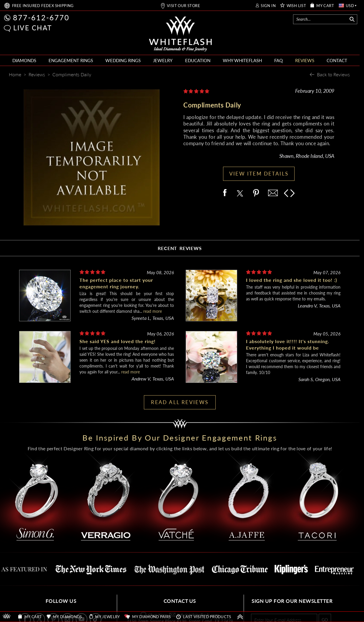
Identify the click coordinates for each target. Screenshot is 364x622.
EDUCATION (198, 60)
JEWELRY (163, 60)
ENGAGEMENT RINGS (71, 60)
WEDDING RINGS (123, 60)
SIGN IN (268, 6)
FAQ (279, 60)
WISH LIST (296, 6)
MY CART (325, 6)
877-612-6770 (41, 17)
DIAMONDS (24, 60)
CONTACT (337, 60)
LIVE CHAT (33, 28)
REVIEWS (305, 60)
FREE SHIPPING (43, 6)
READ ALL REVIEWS (180, 402)
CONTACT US (180, 601)
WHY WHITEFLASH (242, 60)
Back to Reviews (333, 74)
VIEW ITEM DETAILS (259, 174)
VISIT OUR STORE (183, 6)
